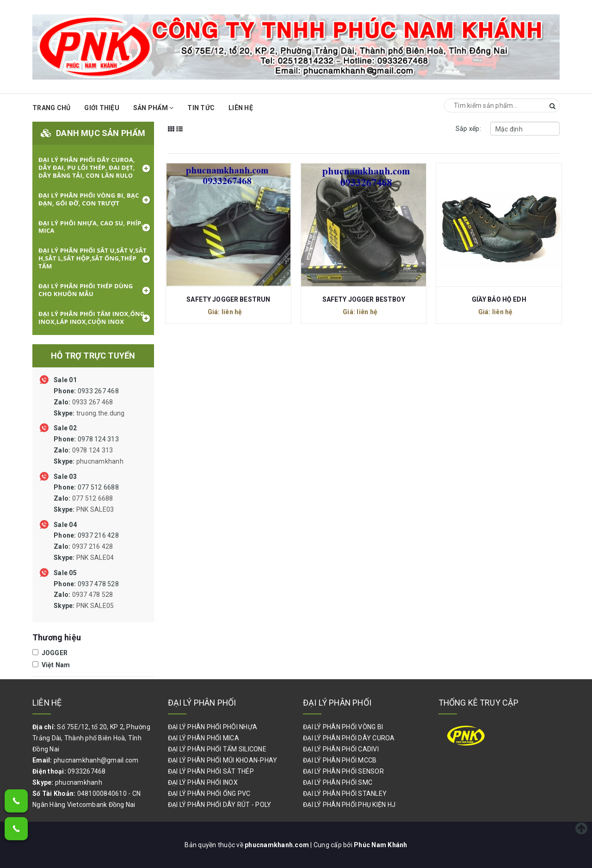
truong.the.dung (101, 413)
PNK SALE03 (95, 509)
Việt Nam (51, 665)
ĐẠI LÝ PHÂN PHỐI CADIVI (341, 749)
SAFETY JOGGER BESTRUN (228, 299)
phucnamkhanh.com (277, 845)
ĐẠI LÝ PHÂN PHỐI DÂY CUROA (349, 738)
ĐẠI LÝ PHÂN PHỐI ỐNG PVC (209, 794)
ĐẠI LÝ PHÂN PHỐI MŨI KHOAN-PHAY (223, 760)
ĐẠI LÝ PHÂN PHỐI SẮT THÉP (211, 771)
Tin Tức (201, 108)
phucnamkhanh (100, 461)
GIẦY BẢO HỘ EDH (499, 299)
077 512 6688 (86, 498)
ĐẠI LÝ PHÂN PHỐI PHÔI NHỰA (213, 727)
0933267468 (87, 771)
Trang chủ (51, 108)
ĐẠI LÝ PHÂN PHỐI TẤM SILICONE (217, 749)
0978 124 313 (89, 450)
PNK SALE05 (95, 606)
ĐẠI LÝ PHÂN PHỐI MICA (203, 738)
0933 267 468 (89, 402)
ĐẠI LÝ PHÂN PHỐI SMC (338, 782)
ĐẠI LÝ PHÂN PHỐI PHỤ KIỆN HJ (349, 805)
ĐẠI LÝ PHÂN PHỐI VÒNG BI (343, 727)
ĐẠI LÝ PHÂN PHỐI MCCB (340, 760)
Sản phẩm (154, 108)
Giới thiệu (102, 108)
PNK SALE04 (95, 558)
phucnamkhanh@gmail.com (96, 760)
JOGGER (50, 653)
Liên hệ (241, 108)
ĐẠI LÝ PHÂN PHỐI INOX (203, 782)
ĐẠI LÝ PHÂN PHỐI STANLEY (345, 794)
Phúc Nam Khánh (381, 845)
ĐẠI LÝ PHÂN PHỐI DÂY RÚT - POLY (220, 805)
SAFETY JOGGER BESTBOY (364, 299)
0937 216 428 (86, 546)
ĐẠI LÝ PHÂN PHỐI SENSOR (343, 771)
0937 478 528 (86, 595)
